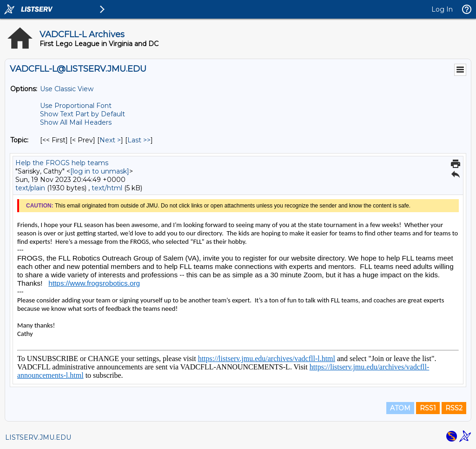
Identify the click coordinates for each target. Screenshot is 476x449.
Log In (442, 9)
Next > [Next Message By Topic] (110, 140)
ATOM (400, 408)
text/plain (30, 188)
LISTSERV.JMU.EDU (38, 437)
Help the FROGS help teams (62, 163)
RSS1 (428, 408)
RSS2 (454, 408)
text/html (107, 188)
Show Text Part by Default (83, 114)
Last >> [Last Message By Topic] (139, 140)
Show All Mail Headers (76, 122)
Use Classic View (67, 89)
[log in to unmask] (100, 171)
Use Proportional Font (76, 106)
